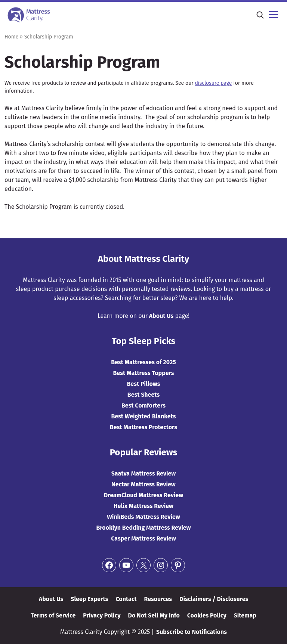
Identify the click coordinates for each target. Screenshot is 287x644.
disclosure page (213, 83)
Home (11, 37)
